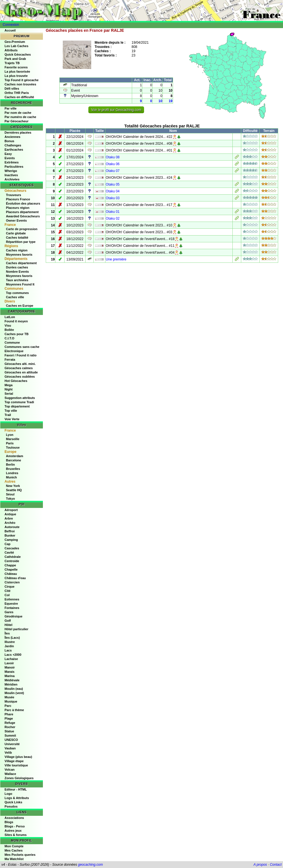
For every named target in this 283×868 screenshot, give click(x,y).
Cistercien (12, 582)
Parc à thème (14, 710)
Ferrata (10, 360)
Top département (17, 406)
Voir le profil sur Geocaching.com (116, 110)
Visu (8, 325)
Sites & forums (16, 835)
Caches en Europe (20, 306)
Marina (10, 676)
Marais (10, 672)
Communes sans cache (22, 347)
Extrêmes (12, 162)
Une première (116, 259)
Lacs (8, 650)
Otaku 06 (113, 164)
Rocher (10, 727)
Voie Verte (12, 419)
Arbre (9, 518)
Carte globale (16, 233)
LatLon (10, 317)
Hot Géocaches (16, 381)
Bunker (10, 535)
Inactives (11, 175)
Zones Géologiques (19, 778)
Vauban (10, 748)
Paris (10, 443)
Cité (8, 591)
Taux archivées (17, 280)
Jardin (9, 646)
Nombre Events (17, 272)
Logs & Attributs (17, 798)
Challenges (13, 145)
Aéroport (11, 510)
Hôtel (9, 625)
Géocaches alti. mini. (20, 364)
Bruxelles (13, 469)
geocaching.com (90, 865)
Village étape (14, 761)
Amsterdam (15, 456)
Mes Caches (14, 850)
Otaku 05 (113, 184)
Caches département (21, 263)
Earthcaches (14, 150)
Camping (11, 540)
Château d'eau (15, 578)
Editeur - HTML (16, 789)
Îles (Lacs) (12, 638)
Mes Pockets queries (20, 855)
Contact (276, 865)
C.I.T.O (9, 338)
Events (10, 158)
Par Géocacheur (16, 121)
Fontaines (12, 608)
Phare (9, 714)
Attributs (11, 50)
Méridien (11, 684)
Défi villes (12, 89)
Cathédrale (13, 557)
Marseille (13, 439)
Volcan (10, 770)
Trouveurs (13, 195)
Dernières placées (18, 133)
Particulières (14, 167)
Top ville (11, 411)
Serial (9, 394)
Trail (8, 415)
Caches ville (15, 297)
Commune (12, 342)
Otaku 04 (113, 191)
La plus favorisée (17, 72)
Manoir (10, 667)
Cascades (12, 548)
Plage (9, 718)
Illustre (10, 642)
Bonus (9, 141)
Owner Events (16, 220)
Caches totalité (17, 238)
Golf (8, 621)
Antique (10, 514)
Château (11, 574)
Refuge (10, 723)
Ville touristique (16, 765)
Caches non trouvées (20, 84)
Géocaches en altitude (21, 372)
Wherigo (11, 171)
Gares (9, 612)
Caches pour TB (16, 334)
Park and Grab (15, 59)
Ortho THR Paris (17, 93)
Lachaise (11, 659)
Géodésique (13, 616)
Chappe (10, 565)
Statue (9, 731)
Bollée (9, 330)
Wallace (10, 774)
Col (7, 595)
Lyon (10, 435)
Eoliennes (12, 599)
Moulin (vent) (14, 693)
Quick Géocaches (18, 54)
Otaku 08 (113, 157)
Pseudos (11, 806)
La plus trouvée (16, 76)
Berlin (10, 465)
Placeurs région (18, 208)
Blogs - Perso (15, 826)
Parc (8, 706)
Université (12, 744)
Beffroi (10, 531)
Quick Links (13, 802)
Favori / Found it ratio (20, 355)
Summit (10, 735)
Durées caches (17, 267)
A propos (260, 865)
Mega (9, 385)
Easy (8, 154)
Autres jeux (13, 831)
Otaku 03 (113, 198)
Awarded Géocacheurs (23, 216)
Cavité (9, 552)
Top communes (17, 293)
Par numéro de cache (20, 117)
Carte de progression (22, 229)
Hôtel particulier (16, 629)
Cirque (10, 587)
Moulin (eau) (14, 689)
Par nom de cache (18, 113)
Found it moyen (16, 321)
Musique (11, 701)
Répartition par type (21, 242)
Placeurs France (18, 199)
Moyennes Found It (20, 284)
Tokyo (11, 499)
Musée (9, 697)
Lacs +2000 (13, 655)
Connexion (11, 25)
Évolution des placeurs (23, 203)
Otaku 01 (113, 212)
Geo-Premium (15, 42)
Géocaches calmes (19, 368)
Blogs (9, 822)
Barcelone (13, 460)
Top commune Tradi (19, 402)
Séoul (10, 494)
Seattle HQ (14, 490)
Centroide (12, 561)
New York (13, 486)
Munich (12, 477)
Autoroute (12, 527)
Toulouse (13, 447)
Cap (8, 544)
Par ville (11, 108)
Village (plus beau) (18, 757)
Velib (8, 753)
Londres (12, 473)
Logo (8, 794)
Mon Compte (14, 846)
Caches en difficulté (19, 97)
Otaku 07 (113, 171)
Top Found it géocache (22, 80)
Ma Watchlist (14, 859)
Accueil (10, 30)
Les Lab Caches (16, 46)
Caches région (17, 250)
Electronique (14, 351)
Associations (14, 818)
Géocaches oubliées (20, 377)
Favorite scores (16, 67)
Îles (7, 633)
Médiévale (12, 680)
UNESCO (11, 740)
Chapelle (11, 569)
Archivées (12, 179)
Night (9, 389)
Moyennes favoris (19, 255)
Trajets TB (12, 63)
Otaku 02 (113, 218)
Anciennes (13, 137)
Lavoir (9, 663)
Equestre (11, 604)
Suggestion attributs (20, 398)
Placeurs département (22, 212)
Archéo (10, 523)
